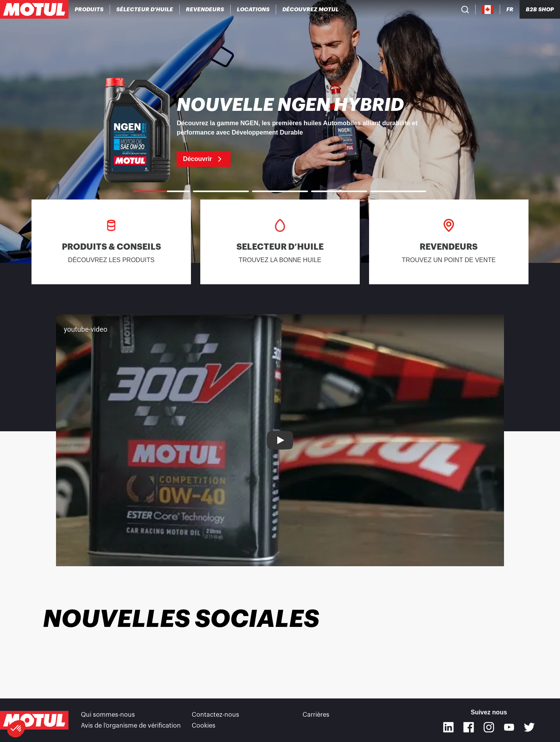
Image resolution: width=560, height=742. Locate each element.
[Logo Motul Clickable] (34, 9)
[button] (16, 729)
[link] (253, 9)
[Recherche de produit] (465, 9)
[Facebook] (469, 727)
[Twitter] (529, 727)
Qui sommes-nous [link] (108, 715)
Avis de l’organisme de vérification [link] (131, 726)
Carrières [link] (316, 715)
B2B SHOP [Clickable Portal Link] (540, 9)
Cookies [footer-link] (204, 726)
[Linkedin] (448, 727)
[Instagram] (489, 727)
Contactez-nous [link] (215, 715)
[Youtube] (509, 727)
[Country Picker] (488, 10)
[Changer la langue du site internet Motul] (510, 10)
